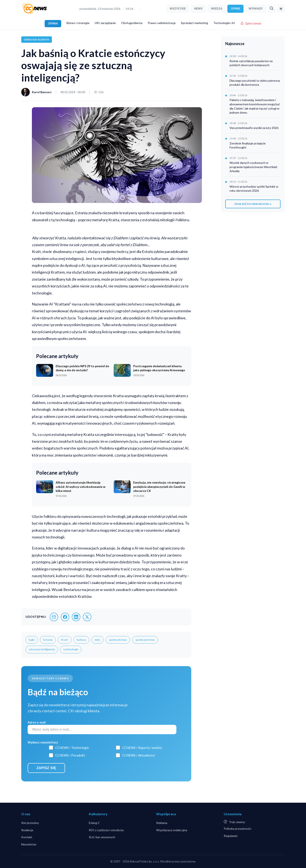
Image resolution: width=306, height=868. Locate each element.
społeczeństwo (145, 640)
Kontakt (27, 837)
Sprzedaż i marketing (194, 23)
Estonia (48, 640)
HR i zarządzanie (105, 23)
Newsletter (29, 844)
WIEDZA (217, 9)
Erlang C (94, 823)
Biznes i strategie (78, 23)
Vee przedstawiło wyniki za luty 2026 (254, 128)
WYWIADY (256, 9)
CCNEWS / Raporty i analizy (142, 748)
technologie (71, 649)
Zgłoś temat (251, 23)
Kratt (65, 640)
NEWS (198, 9)
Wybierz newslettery (43, 742)
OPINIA (53, 23)
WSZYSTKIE (178, 9)
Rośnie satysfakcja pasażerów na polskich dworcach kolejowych (251, 63)
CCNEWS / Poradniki (70, 755)
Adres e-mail (37, 722)
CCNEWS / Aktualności (139, 755)
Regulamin (231, 836)
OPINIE (235, 9)
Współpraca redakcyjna (172, 830)
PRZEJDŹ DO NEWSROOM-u (253, 204)
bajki (32, 640)
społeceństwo (118, 640)
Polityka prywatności (237, 829)
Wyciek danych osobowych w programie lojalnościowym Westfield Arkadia (253, 167)
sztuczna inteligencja (42, 649)
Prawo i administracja (162, 23)
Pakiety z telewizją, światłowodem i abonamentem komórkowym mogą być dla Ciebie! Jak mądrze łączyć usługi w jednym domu (255, 106)
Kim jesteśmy (30, 823)
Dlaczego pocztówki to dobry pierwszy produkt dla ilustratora (255, 83)
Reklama (162, 823)
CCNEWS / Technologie (72, 748)
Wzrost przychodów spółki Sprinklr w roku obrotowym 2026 (254, 189)
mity (97, 640)
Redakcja (27, 830)
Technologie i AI (224, 23)
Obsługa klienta (132, 23)
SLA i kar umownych (102, 837)
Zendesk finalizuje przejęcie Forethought (248, 145)
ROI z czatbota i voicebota (106, 830)
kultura (81, 640)
